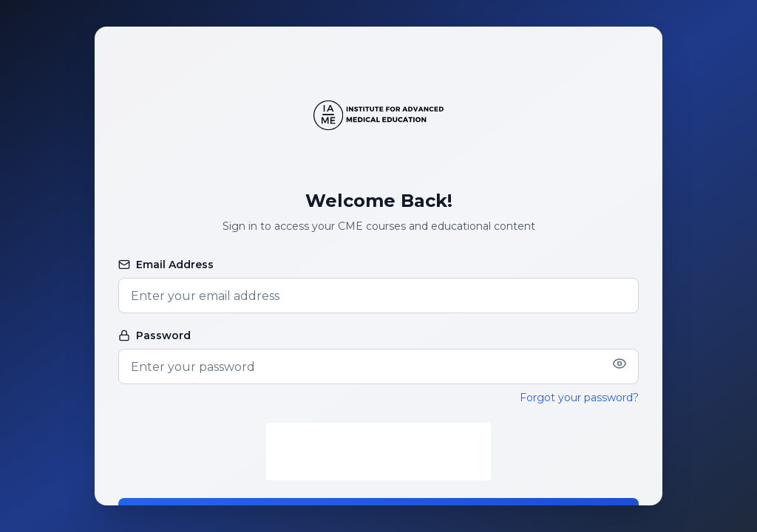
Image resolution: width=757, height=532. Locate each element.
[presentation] (378, 451)
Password (155, 335)
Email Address (166, 265)
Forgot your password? (579, 398)
